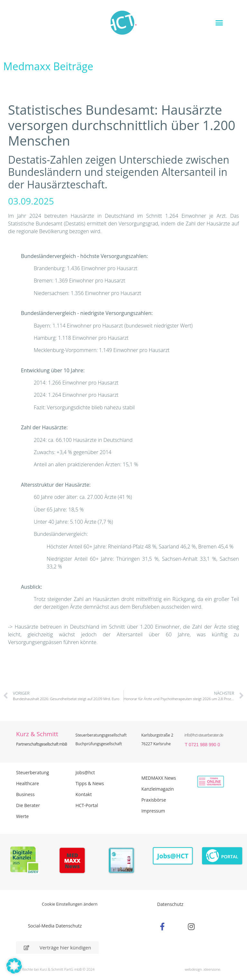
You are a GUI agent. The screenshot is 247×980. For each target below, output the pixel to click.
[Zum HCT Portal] (222, 856)
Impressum (153, 811)
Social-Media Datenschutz (55, 926)
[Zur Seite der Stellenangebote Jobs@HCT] (173, 856)
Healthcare (27, 783)
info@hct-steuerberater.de (204, 735)
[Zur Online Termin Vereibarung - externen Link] (205, 782)
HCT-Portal (87, 805)
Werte (22, 816)
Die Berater (28, 805)
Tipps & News (90, 783)
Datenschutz (170, 904)
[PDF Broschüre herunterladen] (123, 861)
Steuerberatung (32, 772)
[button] (219, 23)
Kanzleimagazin (157, 789)
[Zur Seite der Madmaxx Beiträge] (74, 861)
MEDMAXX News (159, 778)
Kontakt (84, 794)
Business (25, 794)
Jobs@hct (85, 772)
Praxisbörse (154, 800)
